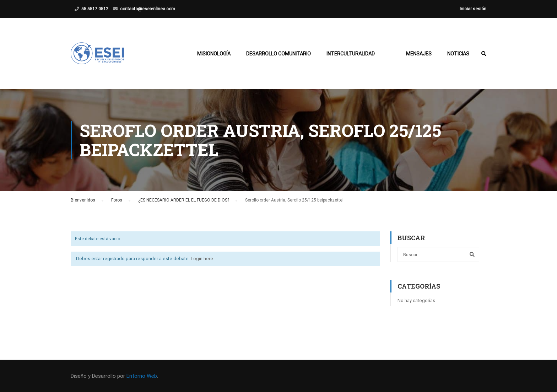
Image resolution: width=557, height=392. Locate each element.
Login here (202, 259)
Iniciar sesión (473, 9)
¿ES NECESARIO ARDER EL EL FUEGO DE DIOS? (184, 200)
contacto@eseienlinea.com (148, 9)
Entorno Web (142, 376)
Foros (117, 200)
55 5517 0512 (95, 9)
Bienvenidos (83, 200)
